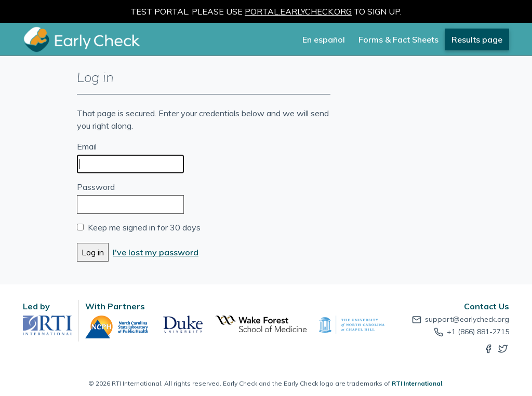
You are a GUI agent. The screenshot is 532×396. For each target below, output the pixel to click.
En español (324, 39)
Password (96, 187)
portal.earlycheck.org (298, 11)
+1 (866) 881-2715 (471, 332)
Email (87, 146)
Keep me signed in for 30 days (144, 227)
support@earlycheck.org (460, 319)
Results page (477, 39)
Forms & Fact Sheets (398, 39)
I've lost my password (156, 252)
